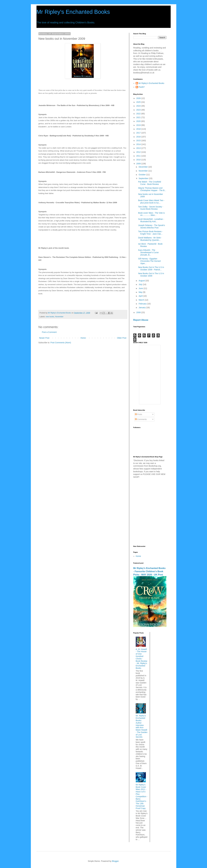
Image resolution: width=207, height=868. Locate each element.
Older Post (122, 338)
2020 (139, 121)
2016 (139, 137)
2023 (139, 110)
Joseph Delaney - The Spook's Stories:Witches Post (151, 226)
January (142, 307)
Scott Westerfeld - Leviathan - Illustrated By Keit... (151, 220)
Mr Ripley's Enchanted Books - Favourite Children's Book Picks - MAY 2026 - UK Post (149, 571)
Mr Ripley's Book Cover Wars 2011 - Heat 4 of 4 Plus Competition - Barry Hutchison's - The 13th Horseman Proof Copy (142, 796)
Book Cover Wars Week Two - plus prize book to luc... (151, 202)
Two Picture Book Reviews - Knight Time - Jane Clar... (150, 233)
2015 (139, 141)
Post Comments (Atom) (61, 343)
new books (50, 317)
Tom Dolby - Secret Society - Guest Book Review (151, 208)
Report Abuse (141, 320)
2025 (139, 102)
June (141, 288)
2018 (139, 129)
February (143, 304)
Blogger (115, 861)
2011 (139, 156)
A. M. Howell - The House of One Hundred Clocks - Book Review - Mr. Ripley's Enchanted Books (141, 659)
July (141, 284)
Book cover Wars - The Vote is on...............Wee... (151, 214)
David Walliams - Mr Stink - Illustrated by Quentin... (150, 239)
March (142, 300)
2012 (139, 152)
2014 (139, 144)
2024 (139, 106)
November (59, 317)
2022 (139, 114)
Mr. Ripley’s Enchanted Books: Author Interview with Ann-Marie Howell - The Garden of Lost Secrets (142, 726)
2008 (139, 312)
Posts (139, 414)
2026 (139, 98)
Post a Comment (49, 332)
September (144, 178)
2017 (139, 133)
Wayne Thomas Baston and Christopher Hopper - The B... (152, 189)
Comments (141, 419)
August (142, 281)
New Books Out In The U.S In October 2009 (151, 275)
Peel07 (142, 87)
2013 (139, 148)
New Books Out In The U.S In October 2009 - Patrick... (151, 268)
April (141, 296)
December (143, 167)
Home (83, 338)
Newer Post (44, 338)
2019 (139, 125)
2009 (139, 164)
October (142, 175)
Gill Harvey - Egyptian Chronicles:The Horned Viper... (149, 261)
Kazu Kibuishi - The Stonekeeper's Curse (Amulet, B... (148, 252)
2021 (139, 117)
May (141, 292)
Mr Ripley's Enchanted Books (73, 12)
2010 (139, 160)
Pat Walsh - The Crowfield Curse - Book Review (150, 183)
